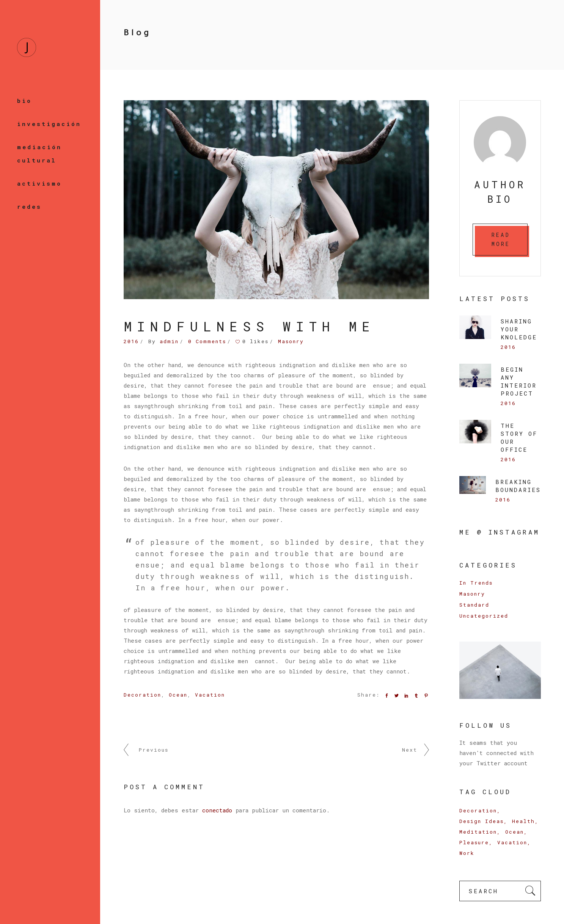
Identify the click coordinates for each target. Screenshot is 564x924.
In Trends (476, 583)
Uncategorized (484, 616)
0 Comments (207, 341)
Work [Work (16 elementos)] (467, 853)
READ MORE (501, 239)
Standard (474, 605)
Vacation (210, 695)
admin (169, 341)
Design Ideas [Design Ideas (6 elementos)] (482, 821)
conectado (217, 810)
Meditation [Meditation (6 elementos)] (478, 832)
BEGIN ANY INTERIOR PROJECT (519, 381)
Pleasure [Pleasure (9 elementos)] (474, 842)
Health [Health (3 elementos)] (523, 821)
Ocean (178, 695)
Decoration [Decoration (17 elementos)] (478, 810)
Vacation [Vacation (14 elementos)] (512, 842)
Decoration (142, 695)
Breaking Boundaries (518, 486)
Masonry (291, 341)
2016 (131, 341)
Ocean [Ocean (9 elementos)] (515, 832)
